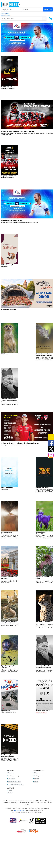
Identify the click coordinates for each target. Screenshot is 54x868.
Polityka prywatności (14, 782)
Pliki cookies (12, 779)
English (10, 793)
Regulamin (11, 773)
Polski (10, 790)
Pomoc (36, 782)
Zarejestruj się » (5, 13)
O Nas (36, 773)
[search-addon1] (22, 19)
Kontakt (36, 779)
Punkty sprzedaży (13, 776)
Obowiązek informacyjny (16, 784)
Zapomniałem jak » (6, 15)
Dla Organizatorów (40, 776)
